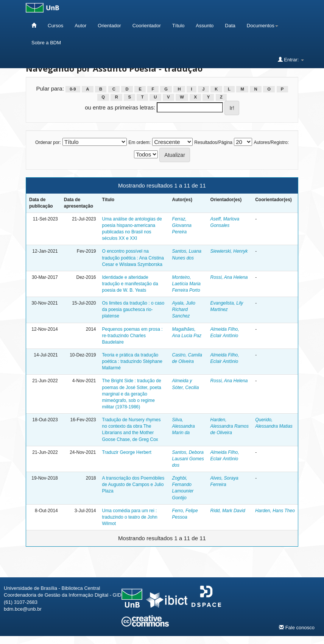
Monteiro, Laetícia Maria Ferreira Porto (186, 284)
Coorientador (147, 26)
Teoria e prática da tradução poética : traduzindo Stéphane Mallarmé (132, 361)
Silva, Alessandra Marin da (184, 426)
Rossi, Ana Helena (229, 277)
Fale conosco (297, 627)
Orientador (109, 26)
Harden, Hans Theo (275, 511)
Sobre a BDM (46, 43)
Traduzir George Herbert (127, 452)
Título (178, 26)
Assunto (205, 26)
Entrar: (291, 59)
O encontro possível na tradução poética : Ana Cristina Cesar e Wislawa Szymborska (133, 258)
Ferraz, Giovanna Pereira (182, 225)
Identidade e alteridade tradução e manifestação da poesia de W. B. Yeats (130, 284)
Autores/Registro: (271, 142)
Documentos (262, 26)
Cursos (55, 26)
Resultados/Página (213, 142)
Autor (80, 26)
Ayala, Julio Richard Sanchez (184, 309)
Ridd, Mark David (228, 511)
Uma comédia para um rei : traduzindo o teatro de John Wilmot (130, 517)
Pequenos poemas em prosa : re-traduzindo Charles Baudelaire (132, 336)
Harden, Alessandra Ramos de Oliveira (230, 426)
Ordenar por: (48, 142)
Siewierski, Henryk (229, 251)
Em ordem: (139, 142)
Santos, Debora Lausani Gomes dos (188, 459)
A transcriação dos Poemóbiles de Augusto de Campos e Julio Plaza (133, 485)
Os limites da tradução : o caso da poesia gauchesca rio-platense (133, 309)
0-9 (73, 89)
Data (230, 26)
